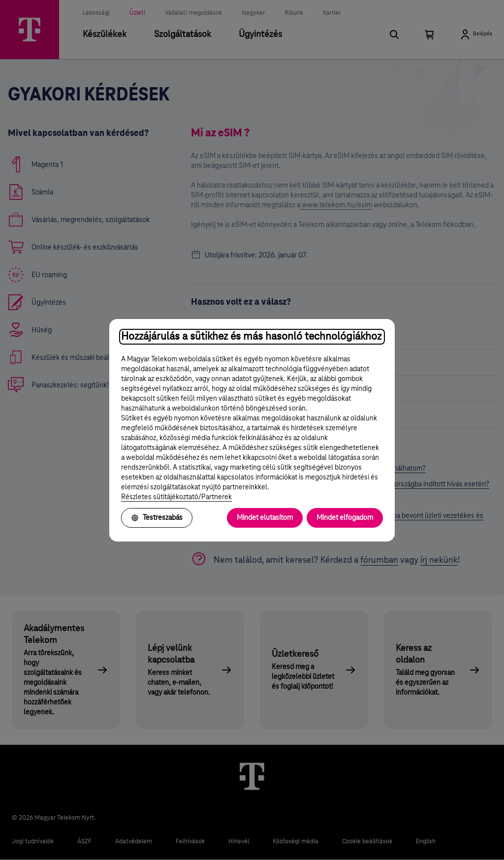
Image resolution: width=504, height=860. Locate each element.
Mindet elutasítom (265, 518)
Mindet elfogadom (345, 518)
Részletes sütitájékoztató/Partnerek (176, 497)
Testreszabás (157, 518)
